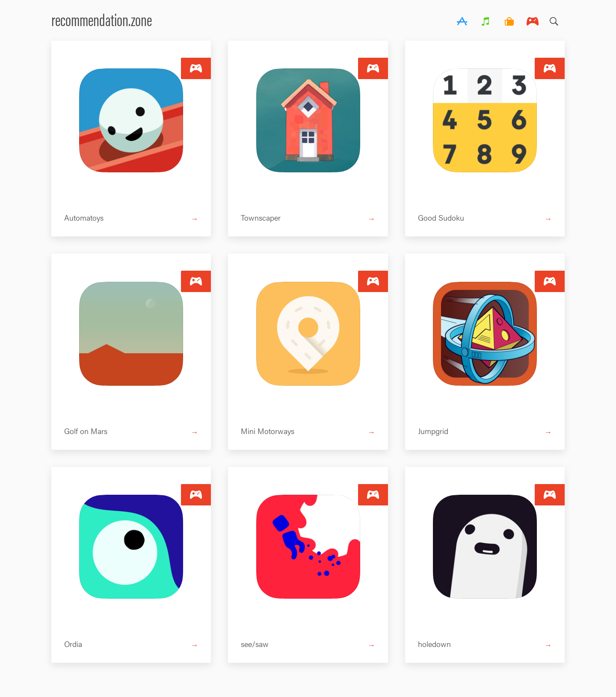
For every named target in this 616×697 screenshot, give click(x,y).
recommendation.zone (102, 19)
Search (554, 19)
